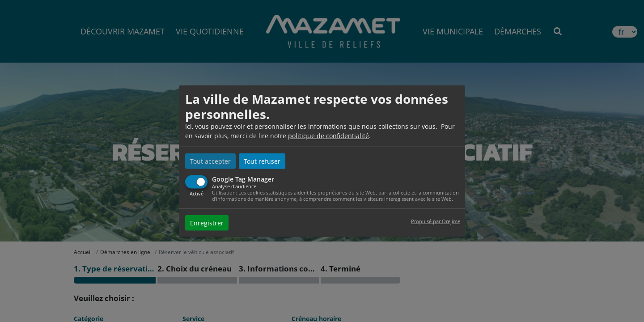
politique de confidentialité (328, 136)
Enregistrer (207, 222)
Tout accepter (210, 161)
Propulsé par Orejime (436, 221)
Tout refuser (262, 161)
